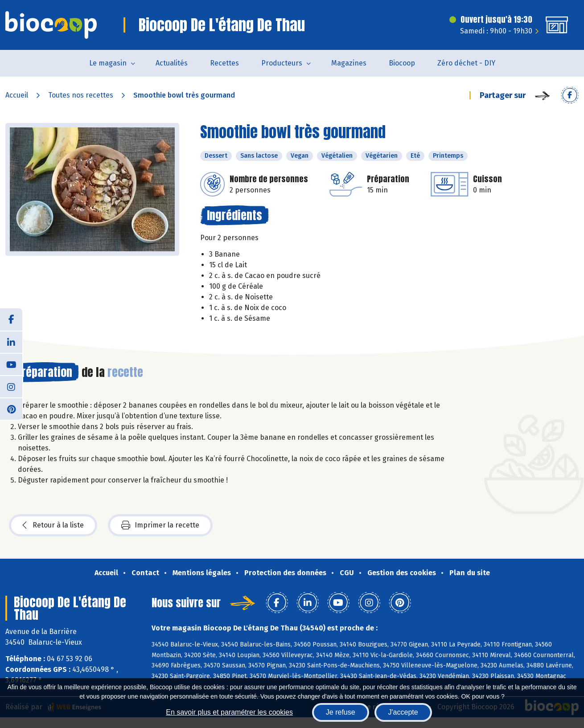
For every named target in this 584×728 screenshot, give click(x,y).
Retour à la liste (53, 525)
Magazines (349, 63)
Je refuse (341, 712)
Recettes (224, 63)
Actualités (172, 63)
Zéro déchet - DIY (466, 63)
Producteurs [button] (282, 63)
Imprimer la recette (160, 525)
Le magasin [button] (108, 63)
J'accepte (403, 712)
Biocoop (402, 63)
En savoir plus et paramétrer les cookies (229, 712)
